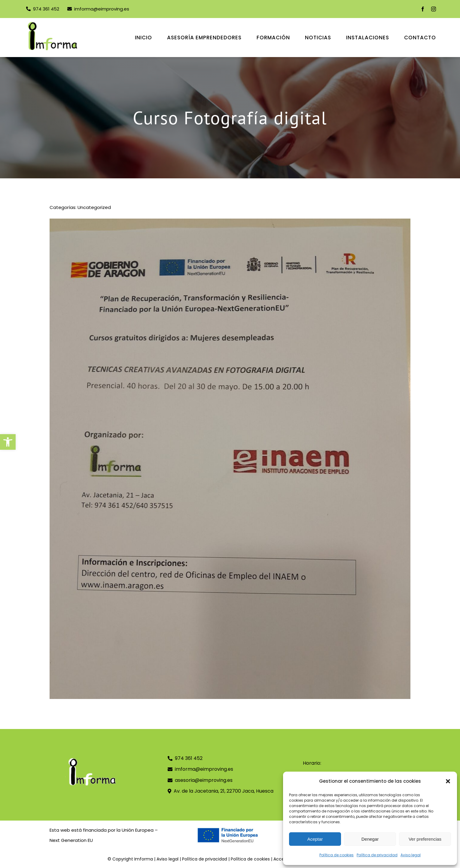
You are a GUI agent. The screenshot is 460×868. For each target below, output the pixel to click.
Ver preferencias (425, 839)
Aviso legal (411, 855)
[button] (8, 442)
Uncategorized (94, 207)
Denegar (370, 839)
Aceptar (315, 839)
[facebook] (423, 9)
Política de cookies (337, 855)
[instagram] (434, 9)
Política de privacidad (377, 855)
